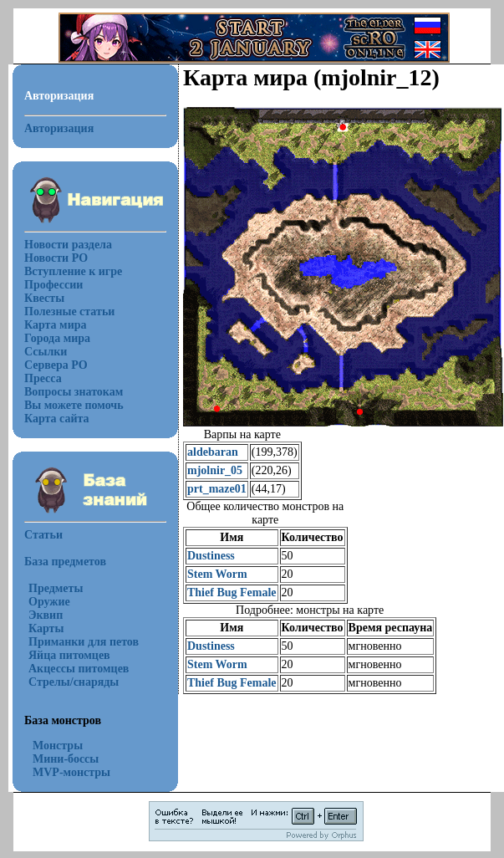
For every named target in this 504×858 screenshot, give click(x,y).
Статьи (43, 535)
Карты (46, 628)
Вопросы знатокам (74, 392)
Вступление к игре (73, 271)
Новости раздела (68, 245)
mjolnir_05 (215, 470)
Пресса (43, 378)
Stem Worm (217, 574)
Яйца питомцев (69, 655)
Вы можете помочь (74, 405)
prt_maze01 (217, 489)
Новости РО (56, 258)
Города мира (57, 338)
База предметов (65, 562)
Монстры (58, 746)
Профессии (53, 285)
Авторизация (59, 128)
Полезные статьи (69, 312)
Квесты (44, 298)
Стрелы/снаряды (74, 682)
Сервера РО (56, 365)
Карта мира (56, 325)
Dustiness (211, 556)
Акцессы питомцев (79, 669)
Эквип (46, 615)
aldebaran (213, 452)
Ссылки (46, 352)
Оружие (49, 602)
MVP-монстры (71, 772)
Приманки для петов (84, 642)
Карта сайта (57, 419)
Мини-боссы (66, 759)
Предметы (56, 588)
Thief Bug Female (232, 592)
